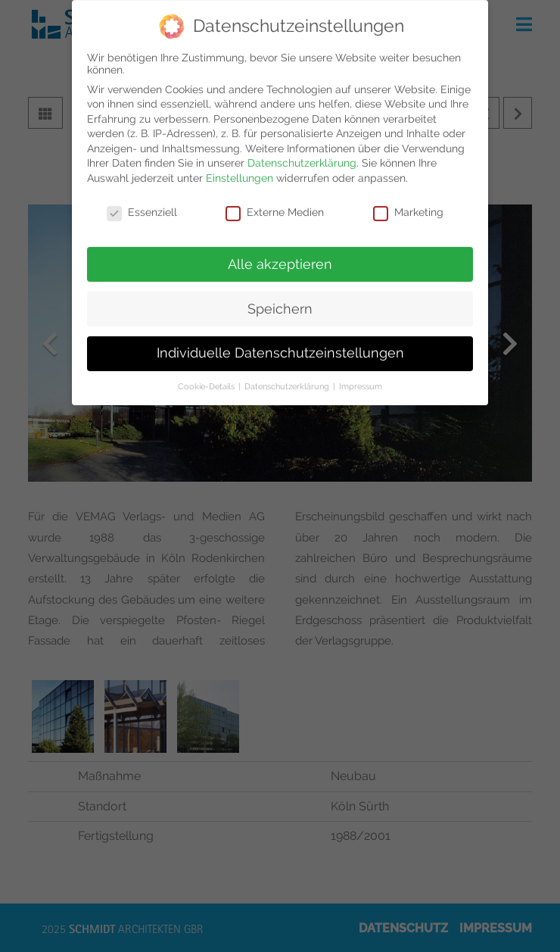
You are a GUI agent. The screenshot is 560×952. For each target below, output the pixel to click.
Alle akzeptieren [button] (280, 256)
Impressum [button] (361, 379)
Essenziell (142, 204)
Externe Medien (275, 204)
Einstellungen (240, 170)
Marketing (408, 204)
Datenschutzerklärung (302, 155)
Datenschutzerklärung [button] (288, 379)
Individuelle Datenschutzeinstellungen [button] (280, 345)
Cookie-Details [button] (207, 379)
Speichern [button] (280, 301)
